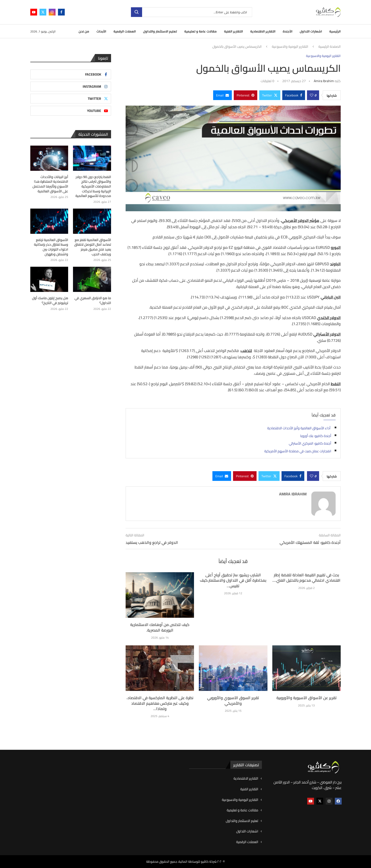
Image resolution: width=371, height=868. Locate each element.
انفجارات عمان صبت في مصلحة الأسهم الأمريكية (298, 451)
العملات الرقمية (125, 31)
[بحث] (192, 12)
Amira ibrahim (324, 81)
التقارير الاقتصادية (263, 31)
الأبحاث (101, 31)
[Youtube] (34, 12)
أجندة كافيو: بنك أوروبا (316, 436)
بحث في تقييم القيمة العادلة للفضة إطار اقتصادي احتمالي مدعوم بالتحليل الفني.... (306, 578)
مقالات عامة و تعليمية (201, 31)
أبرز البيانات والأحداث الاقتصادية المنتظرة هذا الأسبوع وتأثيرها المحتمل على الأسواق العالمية (50, 184)
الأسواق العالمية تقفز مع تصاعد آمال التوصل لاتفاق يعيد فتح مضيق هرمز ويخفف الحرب (93, 247)
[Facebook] (61, 12)
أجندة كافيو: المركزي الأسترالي (310, 443)
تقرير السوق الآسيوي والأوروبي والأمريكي (233, 700)
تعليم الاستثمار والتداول (160, 31)
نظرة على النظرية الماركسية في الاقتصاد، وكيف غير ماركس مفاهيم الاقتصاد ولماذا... (160, 703)
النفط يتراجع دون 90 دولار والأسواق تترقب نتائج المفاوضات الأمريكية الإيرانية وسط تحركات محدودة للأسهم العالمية (93, 187)
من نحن (84, 31)
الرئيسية (335, 31)
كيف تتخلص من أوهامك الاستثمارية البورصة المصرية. (160, 627)
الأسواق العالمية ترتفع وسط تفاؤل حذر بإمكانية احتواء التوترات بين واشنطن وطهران (51, 247)
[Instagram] (52, 12)
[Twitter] (43, 12)
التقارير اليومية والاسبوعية (290, 47)
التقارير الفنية (234, 31)
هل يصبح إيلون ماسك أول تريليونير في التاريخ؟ (50, 301)
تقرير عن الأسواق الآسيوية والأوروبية (306, 698)
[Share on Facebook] (294, 95)
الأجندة (288, 31)
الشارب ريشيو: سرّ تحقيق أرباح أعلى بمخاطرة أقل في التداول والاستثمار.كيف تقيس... (233, 580)
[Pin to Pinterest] (246, 95)
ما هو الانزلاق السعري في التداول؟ (93, 301)
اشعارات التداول (311, 31)
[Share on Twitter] (270, 95)
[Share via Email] (222, 95)
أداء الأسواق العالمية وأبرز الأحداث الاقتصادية (299, 428)
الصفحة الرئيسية (330, 47)
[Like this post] (312, 95)
